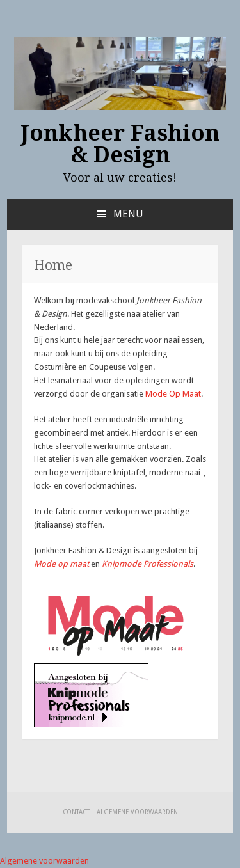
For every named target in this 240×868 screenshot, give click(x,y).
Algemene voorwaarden (137, 812)
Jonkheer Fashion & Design (120, 144)
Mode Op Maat (173, 394)
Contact (76, 812)
